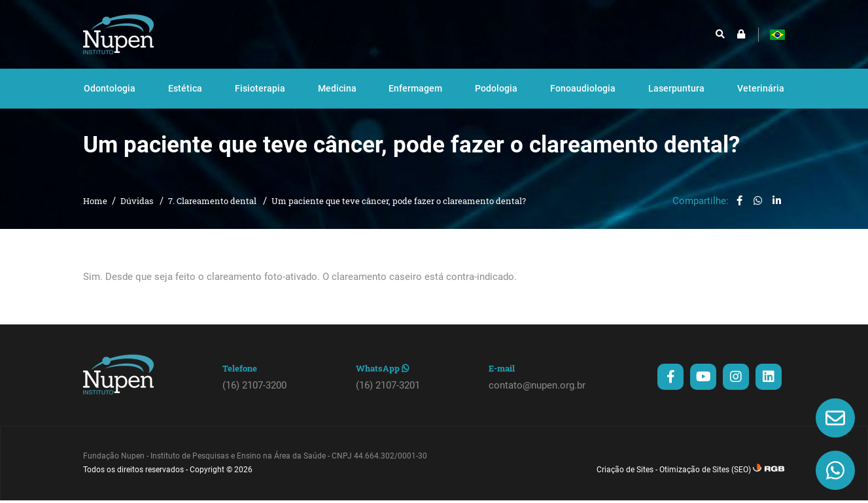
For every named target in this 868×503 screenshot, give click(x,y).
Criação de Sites (625, 482)
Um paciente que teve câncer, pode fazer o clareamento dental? (399, 213)
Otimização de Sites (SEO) (705, 482)
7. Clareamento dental (213, 213)
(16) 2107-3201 (388, 398)
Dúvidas (138, 213)
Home (95, 213)
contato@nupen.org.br (537, 398)
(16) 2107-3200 (254, 398)
